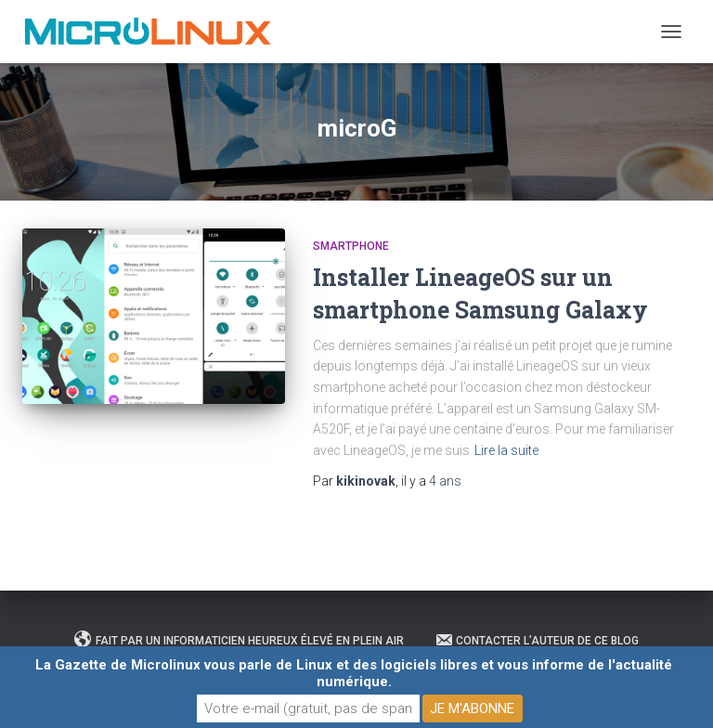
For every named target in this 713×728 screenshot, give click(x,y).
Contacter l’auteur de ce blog (537, 640)
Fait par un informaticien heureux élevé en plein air (239, 640)
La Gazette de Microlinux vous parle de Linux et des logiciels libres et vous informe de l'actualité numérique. (354, 673)
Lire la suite (506, 450)
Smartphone (351, 246)
